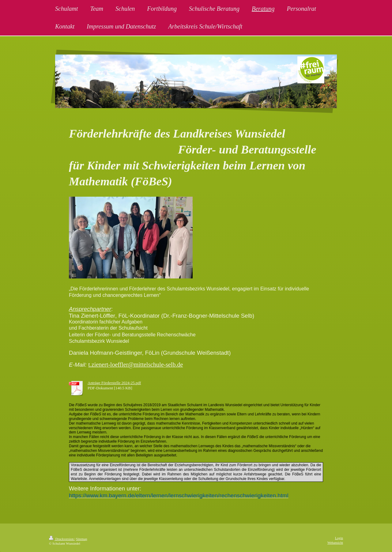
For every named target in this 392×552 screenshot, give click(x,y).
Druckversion (62, 539)
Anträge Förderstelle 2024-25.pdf (114, 383)
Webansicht (335, 543)
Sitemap (81, 539)
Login (339, 538)
